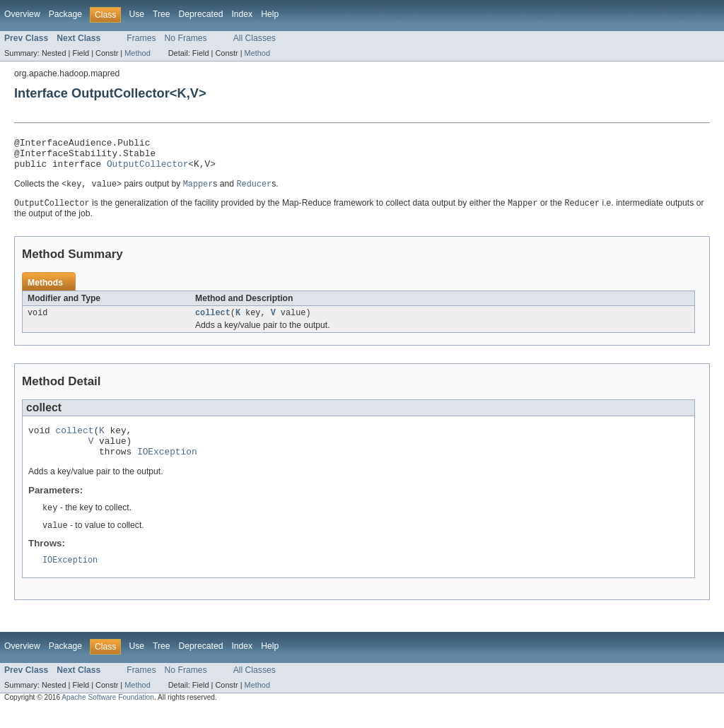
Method (137, 53)
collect (213, 322)
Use (136, 14)
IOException (167, 466)
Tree (162, 14)
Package (65, 14)
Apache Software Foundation (108, 716)
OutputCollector (147, 170)
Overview (22, 14)
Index (242, 14)
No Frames (186, 38)
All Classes (255, 38)
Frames (141, 38)
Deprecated (201, 14)
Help (270, 14)
